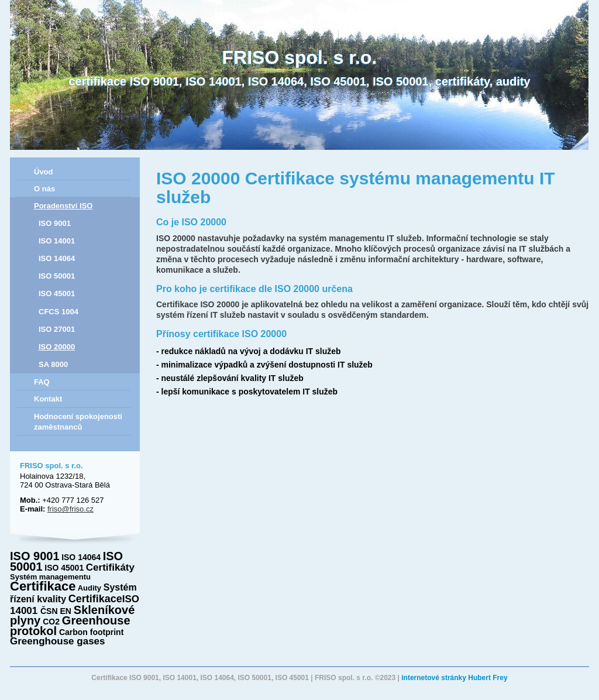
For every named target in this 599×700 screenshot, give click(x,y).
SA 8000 (53, 364)
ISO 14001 (57, 241)
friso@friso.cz (70, 509)
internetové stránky (434, 678)
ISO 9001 (55, 223)
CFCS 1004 (58, 312)
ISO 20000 (57, 347)
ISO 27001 (57, 329)
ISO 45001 (57, 294)
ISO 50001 (57, 276)
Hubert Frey (488, 678)
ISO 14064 (57, 258)
